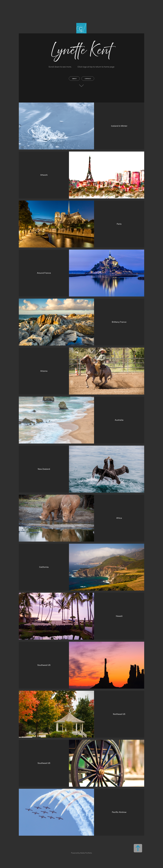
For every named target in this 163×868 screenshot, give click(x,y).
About (74, 79)
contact (88, 79)
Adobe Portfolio (86, 853)
